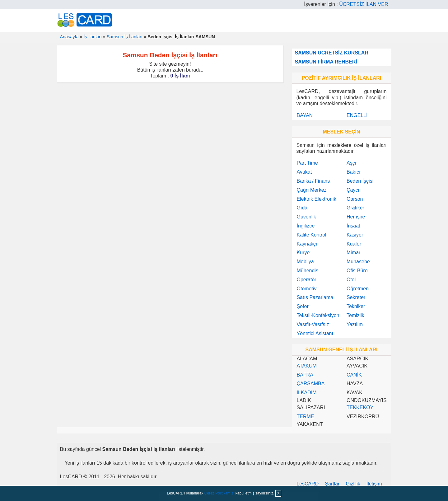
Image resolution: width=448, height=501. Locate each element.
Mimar (353, 253)
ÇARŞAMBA (311, 384)
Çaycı (353, 190)
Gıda (302, 208)
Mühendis (308, 271)
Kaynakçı (307, 244)
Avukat (304, 172)
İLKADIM (307, 393)
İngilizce (306, 226)
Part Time (307, 163)
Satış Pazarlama (315, 297)
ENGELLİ (357, 115)
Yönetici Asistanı (315, 333)
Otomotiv (307, 289)
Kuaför (354, 244)
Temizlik (355, 315)
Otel (351, 280)
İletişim (374, 484)
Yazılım (355, 324)
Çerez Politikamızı (219, 493)
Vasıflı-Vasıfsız (313, 324)
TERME (306, 417)
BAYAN (305, 115)
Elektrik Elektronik (317, 199)
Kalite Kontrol (312, 235)
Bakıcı (353, 172)
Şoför (303, 306)
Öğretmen (358, 289)
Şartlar (332, 484)
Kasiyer (355, 235)
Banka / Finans (313, 181)
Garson (355, 199)
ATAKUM (307, 366)
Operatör (307, 280)
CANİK (354, 375)
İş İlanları (93, 37)
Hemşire (356, 217)
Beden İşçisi (360, 181)
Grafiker (355, 208)
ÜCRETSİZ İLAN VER (364, 4)
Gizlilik (353, 484)
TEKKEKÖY (360, 407)
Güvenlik (306, 217)
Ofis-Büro (357, 271)
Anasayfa (69, 37)
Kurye (303, 253)
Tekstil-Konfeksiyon (318, 315)
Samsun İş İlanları (125, 37)
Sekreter (356, 297)
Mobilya (305, 262)
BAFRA (305, 375)
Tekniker (356, 306)
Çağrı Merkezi (312, 190)
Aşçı (351, 163)
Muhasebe (358, 262)
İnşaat (353, 226)
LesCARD (308, 484)
